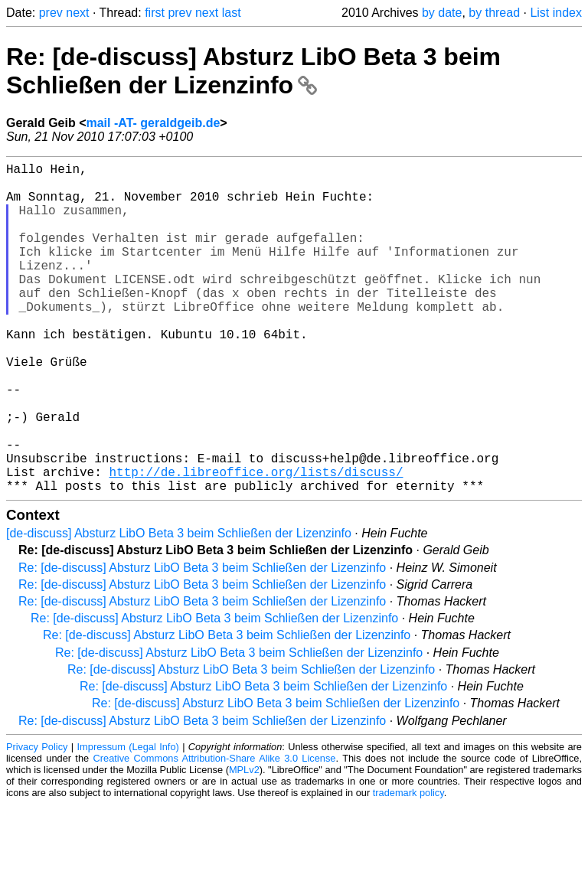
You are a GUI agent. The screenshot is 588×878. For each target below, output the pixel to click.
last (232, 13)
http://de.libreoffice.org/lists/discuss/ (256, 542)
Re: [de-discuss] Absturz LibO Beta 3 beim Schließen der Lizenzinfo (253, 71)
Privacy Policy (37, 820)
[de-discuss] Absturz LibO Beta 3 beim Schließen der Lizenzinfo (179, 607)
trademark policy (408, 866)
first (155, 13)
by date (442, 13)
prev (51, 13)
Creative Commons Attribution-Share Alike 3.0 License (215, 832)
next (77, 13)
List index (556, 13)
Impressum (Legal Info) (128, 820)
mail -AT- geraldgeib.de (153, 123)
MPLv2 (244, 843)
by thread (494, 13)
